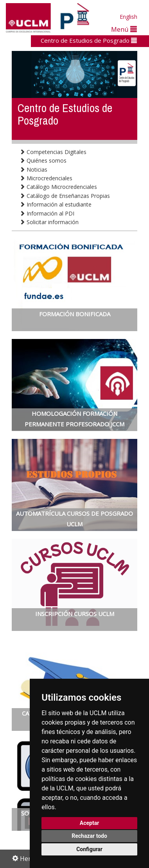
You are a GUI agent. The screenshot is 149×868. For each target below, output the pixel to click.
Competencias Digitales (53, 152)
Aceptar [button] (90, 823)
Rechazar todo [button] (89, 836)
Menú (124, 29)
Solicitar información (49, 222)
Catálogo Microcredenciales (58, 187)
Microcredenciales (46, 178)
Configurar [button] (89, 849)
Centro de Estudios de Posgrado (89, 40)
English (128, 17)
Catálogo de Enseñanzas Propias (65, 196)
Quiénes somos (43, 160)
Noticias (33, 169)
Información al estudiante (56, 204)
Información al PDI (47, 213)
